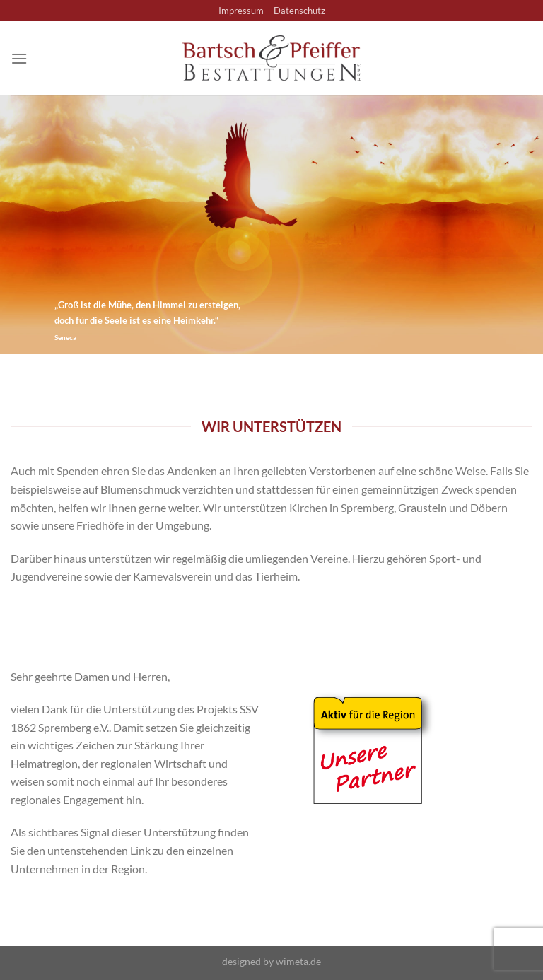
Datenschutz (299, 11)
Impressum (241, 11)
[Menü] (19, 58)
